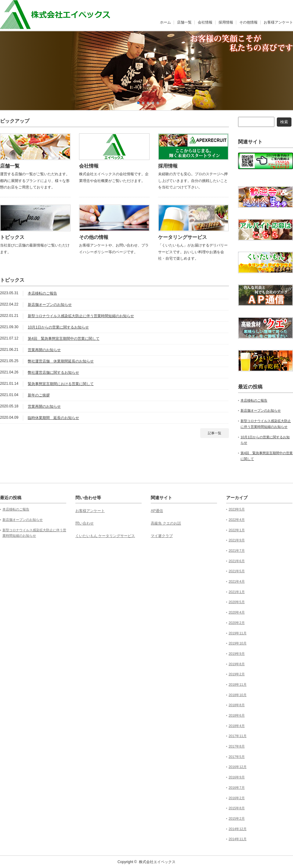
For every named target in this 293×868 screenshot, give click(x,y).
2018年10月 (238, 695)
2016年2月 (237, 798)
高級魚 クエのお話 (166, 523)
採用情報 (226, 22)
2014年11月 (238, 839)
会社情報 (205, 22)
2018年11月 (238, 684)
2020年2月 (237, 623)
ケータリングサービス (183, 237)
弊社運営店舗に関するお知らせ (53, 373)
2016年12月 (238, 767)
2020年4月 (237, 612)
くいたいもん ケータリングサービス (105, 536)
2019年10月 (238, 643)
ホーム (165, 22)
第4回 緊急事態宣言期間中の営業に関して (64, 339)
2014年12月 (238, 829)
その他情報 (248, 22)
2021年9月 (237, 540)
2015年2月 (237, 818)
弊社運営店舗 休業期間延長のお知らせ (61, 361)
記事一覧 (215, 433)
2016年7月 (237, 788)
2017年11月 (238, 736)
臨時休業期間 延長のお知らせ (53, 418)
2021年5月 (237, 571)
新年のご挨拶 (39, 395)
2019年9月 (237, 654)
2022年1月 (237, 530)
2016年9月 (237, 777)
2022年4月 (237, 520)
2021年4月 (237, 581)
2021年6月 (237, 561)
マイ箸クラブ (162, 536)
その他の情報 (94, 237)
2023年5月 (237, 509)
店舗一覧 (184, 22)
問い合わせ (85, 523)
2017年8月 (237, 746)
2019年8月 (237, 664)
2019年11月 (238, 633)
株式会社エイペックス (157, 862)
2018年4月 (237, 726)
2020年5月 (237, 602)
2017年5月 (237, 757)
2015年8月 (237, 808)
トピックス (12, 237)
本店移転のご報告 (42, 293)
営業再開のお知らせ (44, 350)
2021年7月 (237, 551)
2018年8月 (237, 705)
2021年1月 (237, 592)
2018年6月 (237, 715)
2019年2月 (237, 674)
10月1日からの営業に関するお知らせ (58, 327)
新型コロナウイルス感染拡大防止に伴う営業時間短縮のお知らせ (81, 316)
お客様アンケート (278, 22)
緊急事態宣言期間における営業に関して (61, 384)
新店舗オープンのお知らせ (50, 305)
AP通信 (157, 511)
